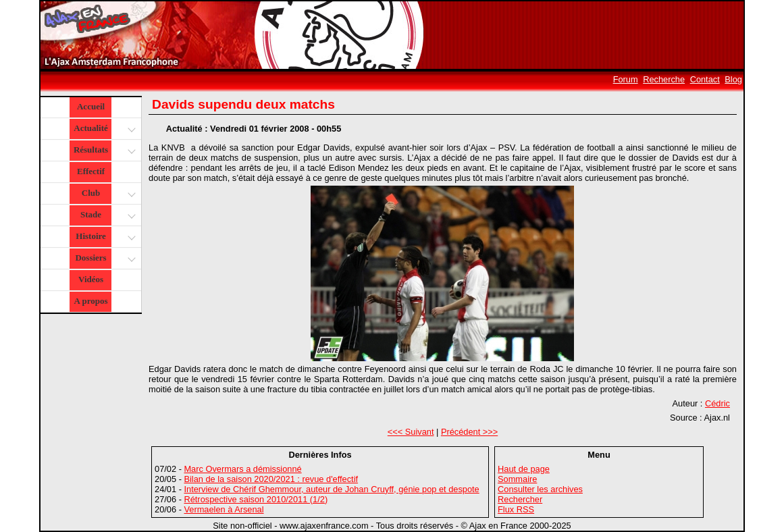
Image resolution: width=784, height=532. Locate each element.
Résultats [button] (103, 151)
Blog (733, 79)
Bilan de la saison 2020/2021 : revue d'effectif (271, 479)
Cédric (717, 403)
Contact (705, 79)
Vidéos (91, 279)
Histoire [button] (104, 237)
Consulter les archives (540, 489)
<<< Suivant (411, 432)
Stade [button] (106, 216)
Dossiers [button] (104, 259)
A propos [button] (91, 301)
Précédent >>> (469, 432)
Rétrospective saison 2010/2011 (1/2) (256, 499)
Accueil (91, 106)
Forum (626, 79)
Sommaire (517, 479)
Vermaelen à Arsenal (224, 509)
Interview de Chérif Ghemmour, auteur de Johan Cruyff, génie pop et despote (331, 489)
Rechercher (520, 499)
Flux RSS (516, 509)
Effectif (91, 171)
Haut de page (524, 469)
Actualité (104, 129)
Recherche (664, 79)
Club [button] (107, 194)
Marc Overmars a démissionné (242, 469)
